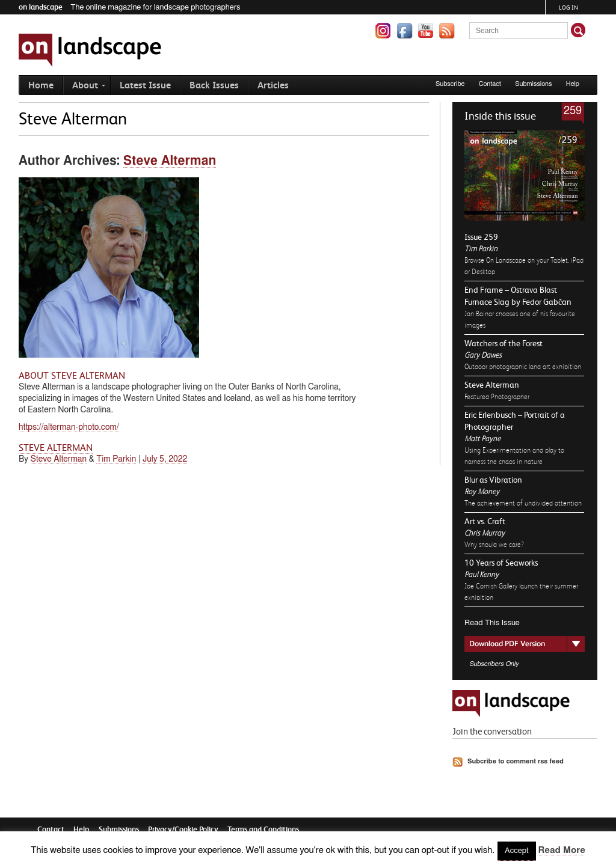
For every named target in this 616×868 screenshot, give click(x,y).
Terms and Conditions (263, 829)
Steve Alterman (492, 385)
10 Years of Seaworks (501, 563)
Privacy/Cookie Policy (183, 829)
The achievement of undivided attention (523, 503)
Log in (568, 8)
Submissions (533, 84)
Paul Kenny (482, 574)
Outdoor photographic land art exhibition (523, 367)
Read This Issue (492, 623)
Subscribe (450, 84)
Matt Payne (482, 439)
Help (573, 84)
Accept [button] (517, 851)
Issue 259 (481, 237)
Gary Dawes (483, 355)
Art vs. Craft (485, 521)
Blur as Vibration (493, 480)
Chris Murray (485, 533)
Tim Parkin (481, 249)
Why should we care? (494, 545)
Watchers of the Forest (504, 343)
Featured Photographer (497, 397)
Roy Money (482, 491)
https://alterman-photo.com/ (69, 427)
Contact (490, 84)
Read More (561, 850)
